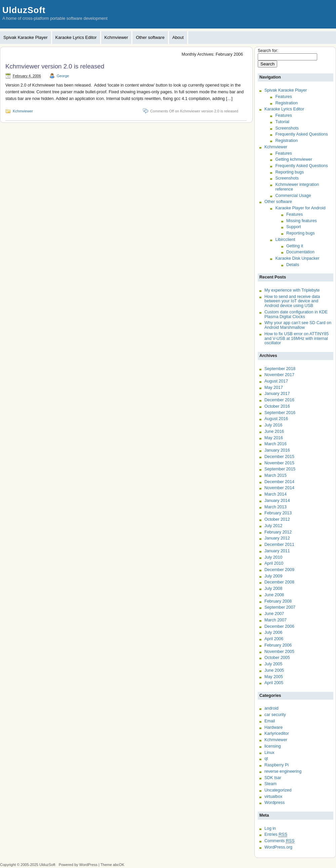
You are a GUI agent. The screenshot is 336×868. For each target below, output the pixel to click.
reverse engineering (283, 771)
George (63, 76)
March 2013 (276, 507)
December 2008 (279, 582)
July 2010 (273, 557)
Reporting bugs (289, 172)
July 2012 (273, 526)
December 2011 (279, 545)
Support (294, 227)
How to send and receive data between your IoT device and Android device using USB (292, 301)
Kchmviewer (116, 37)
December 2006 (279, 626)
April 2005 (274, 683)
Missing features (302, 221)
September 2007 (280, 607)
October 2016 (277, 406)
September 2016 (280, 413)
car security (275, 715)
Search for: (268, 51)
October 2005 (277, 658)
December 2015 (279, 457)
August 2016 (276, 419)
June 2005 (274, 670)
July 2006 (273, 632)
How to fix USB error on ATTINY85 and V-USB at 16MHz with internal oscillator (297, 338)
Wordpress (275, 803)
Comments (280, 841)
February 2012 (278, 532)
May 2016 (274, 438)
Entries (276, 835)
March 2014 (276, 494)
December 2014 (279, 482)
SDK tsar (273, 778)
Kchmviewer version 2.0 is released (55, 66)
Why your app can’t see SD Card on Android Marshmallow (298, 325)
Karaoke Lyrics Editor (76, 37)
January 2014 (277, 501)
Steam (270, 784)
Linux (269, 753)
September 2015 (280, 469)
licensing (273, 746)
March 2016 (276, 444)
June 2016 (274, 431)
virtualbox (273, 797)
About (178, 37)
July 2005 (273, 664)
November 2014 (279, 488)
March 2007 (276, 620)
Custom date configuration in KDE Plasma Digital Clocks (296, 314)
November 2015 (279, 463)
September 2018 (280, 369)
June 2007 (274, 614)
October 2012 (277, 519)
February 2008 (278, 601)
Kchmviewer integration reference (297, 187)
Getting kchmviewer (294, 159)
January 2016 (277, 450)
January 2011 (277, 551)
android (271, 708)
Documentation (300, 252)
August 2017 (276, 381)
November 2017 (279, 375)
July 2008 (273, 589)
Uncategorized (278, 790)
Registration (286, 103)
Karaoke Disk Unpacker (297, 258)
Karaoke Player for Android (300, 208)
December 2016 (279, 400)
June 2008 (274, 595)
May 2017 (274, 388)
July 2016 (273, 425)
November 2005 (279, 652)
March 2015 (276, 475)
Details (293, 265)
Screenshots (287, 128)
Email (270, 721)
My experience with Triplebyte (292, 290)
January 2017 (277, 394)
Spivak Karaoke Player (26, 37)
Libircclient (285, 240)
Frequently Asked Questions (301, 134)
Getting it (295, 246)
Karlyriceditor (277, 733)
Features (283, 97)
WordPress (88, 865)
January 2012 (277, 538)
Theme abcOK (112, 865)
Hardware (274, 727)
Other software (150, 37)
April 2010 (274, 563)
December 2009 (279, 570)
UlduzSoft (24, 10)
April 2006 (274, 639)
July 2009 (273, 576)
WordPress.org (278, 847)
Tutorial (282, 122)
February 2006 (278, 645)
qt (266, 759)
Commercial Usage (293, 196)
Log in (270, 828)
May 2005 (274, 677)
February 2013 (278, 513)
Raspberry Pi (277, 765)
